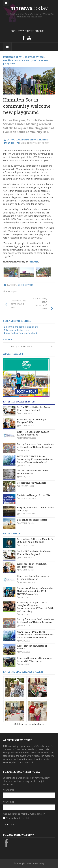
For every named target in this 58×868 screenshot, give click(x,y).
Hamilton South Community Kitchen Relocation (33, 433)
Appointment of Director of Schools (32, 647)
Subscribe (10, 824)
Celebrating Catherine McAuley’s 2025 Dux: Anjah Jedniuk (35, 541)
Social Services (26, 285)
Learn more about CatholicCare (20, 327)
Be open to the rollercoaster (32, 520)
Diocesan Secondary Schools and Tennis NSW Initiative (35, 660)
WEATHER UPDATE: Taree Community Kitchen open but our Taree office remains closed (35, 459)
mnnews (29, 8)
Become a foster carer (16, 330)
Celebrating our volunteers (32, 483)
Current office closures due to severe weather (33, 472)
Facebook (34, 262)
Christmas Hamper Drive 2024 (34, 495)
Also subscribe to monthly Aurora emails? (24, 814)
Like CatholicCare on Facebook (20, 333)
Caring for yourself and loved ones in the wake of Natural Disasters (36, 446)
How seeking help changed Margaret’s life (32, 421)
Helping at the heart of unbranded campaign (36, 509)
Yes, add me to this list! (18, 818)
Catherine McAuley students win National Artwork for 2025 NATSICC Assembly (35, 591)
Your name (9, 790)
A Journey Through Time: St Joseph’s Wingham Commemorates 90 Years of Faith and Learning (35, 607)
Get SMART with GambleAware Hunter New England (34, 409)
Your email (8, 802)
